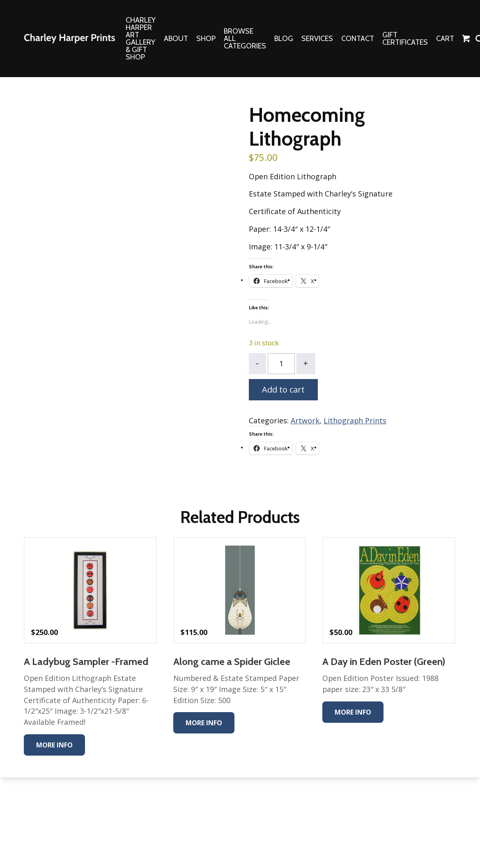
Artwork (305, 421)
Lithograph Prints (355, 421)
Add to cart (283, 390)
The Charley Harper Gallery (69, 39)
